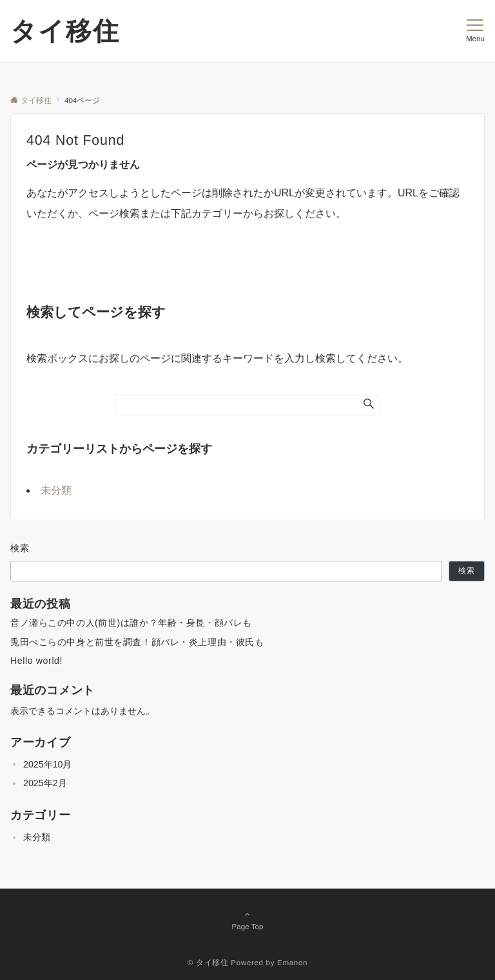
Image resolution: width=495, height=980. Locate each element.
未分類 (56, 490)
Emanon (292, 962)
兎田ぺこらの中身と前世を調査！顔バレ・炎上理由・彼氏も (137, 642)
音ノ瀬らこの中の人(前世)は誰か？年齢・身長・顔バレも (131, 623)
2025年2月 (45, 783)
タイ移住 (65, 31)
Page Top (247, 920)
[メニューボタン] (475, 31)
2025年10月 (47, 764)
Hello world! (36, 661)
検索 (20, 548)
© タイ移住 (208, 962)
